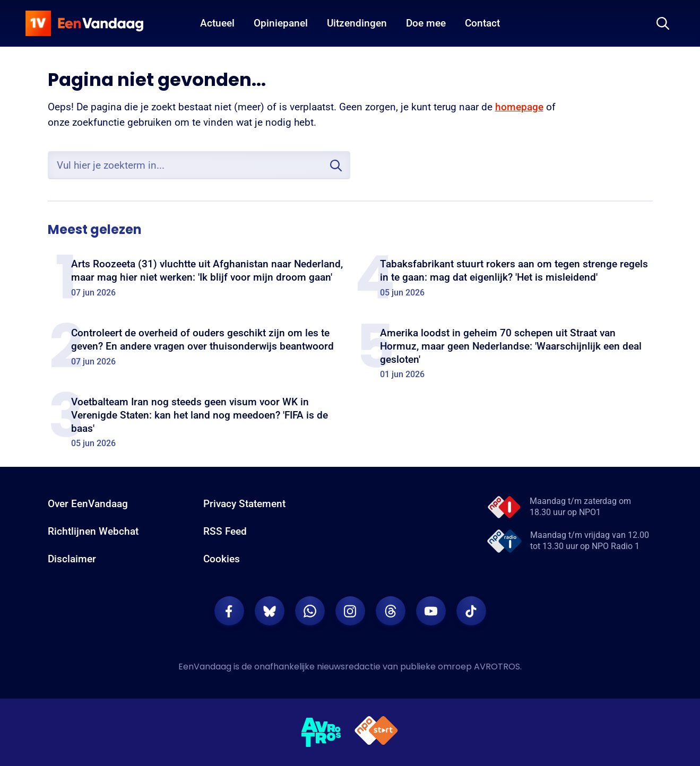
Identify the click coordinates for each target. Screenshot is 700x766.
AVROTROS (497, 667)
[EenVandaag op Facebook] (229, 611)
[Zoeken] (663, 23)
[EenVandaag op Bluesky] (270, 611)
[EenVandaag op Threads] (391, 611)
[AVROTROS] (322, 733)
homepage (519, 107)
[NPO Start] (376, 732)
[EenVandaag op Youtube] (431, 611)
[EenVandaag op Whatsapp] (310, 611)
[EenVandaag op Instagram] (350, 611)
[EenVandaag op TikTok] (471, 611)
